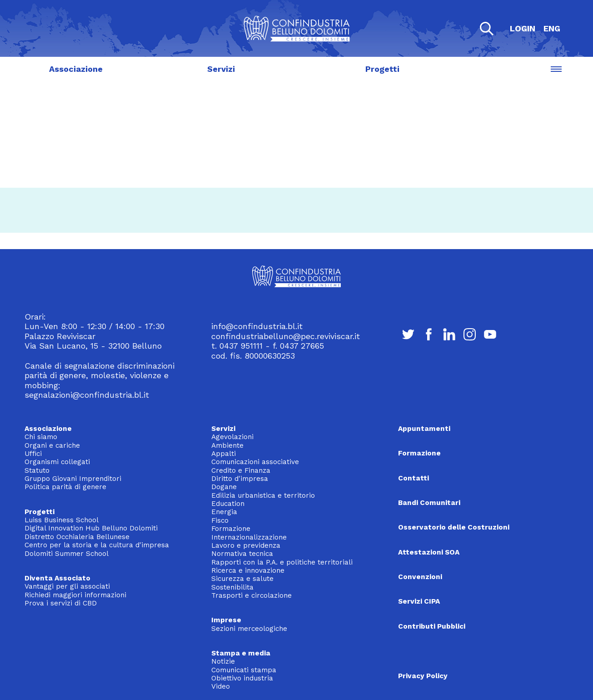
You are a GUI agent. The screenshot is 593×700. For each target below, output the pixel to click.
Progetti (383, 69)
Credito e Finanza (241, 470)
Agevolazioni (232, 437)
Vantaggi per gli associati (67, 586)
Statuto (37, 470)
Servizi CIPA (419, 601)
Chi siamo (41, 437)
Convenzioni (420, 577)
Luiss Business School (62, 520)
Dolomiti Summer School (67, 554)
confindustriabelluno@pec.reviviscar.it (286, 336)
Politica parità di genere (65, 487)
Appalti (224, 454)
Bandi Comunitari (429, 503)
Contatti (414, 478)
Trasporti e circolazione (252, 595)
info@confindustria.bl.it (257, 326)
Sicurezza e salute (242, 579)
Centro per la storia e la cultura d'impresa (97, 545)
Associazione (76, 69)
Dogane (224, 487)
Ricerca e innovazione (248, 570)
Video (221, 686)
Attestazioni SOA (429, 552)
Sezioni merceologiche (249, 629)
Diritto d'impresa (240, 479)
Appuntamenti (424, 429)
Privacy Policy (423, 676)
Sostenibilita (232, 587)
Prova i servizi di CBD (61, 603)
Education (228, 504)
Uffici (33, 454)
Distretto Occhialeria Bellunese (77, 537)
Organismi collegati (57, 462)
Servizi (221, 69)
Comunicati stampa (244, 670)
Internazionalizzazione (249, 537)
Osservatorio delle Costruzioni (454, 527)
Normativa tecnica (242, 554)
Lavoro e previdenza (246, 545)
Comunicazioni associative (255, 462)
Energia (224, 512)
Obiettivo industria (242, 678)
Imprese (226, 620)
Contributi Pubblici (432, 626)
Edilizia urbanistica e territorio (263, 495)
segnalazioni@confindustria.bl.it (87, 395)
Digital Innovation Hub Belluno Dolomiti (91, 528)
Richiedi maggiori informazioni (75, 595)
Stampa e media (241, 653)
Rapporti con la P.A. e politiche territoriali (282, 562)
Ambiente (227, 445)
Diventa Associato (57, 578)
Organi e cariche (52, 445)
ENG (552, 28)
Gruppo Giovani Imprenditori (73, 479)
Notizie (223, 661)
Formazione (231, 529)
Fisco (220, 520)
